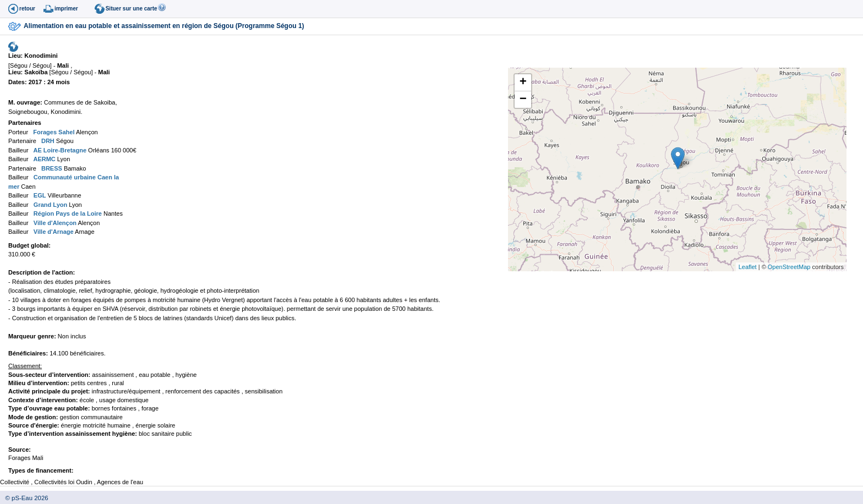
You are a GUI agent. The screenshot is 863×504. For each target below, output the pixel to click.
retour (27, 9)
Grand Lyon (50, 205)
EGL (39, 195)
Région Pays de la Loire (67, 213)
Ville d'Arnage (53, 232)
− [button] (523, 100)
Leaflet (748, 267)
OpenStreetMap (789, 267)
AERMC (44, 159)
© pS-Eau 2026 (24, 498)
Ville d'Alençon (54, 223)
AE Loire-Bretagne (59, 150)
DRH (47, 141)
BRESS (51, 168)
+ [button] (523, 83)
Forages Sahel (53, 132)
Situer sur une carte (132, 9)
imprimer (66, 9)
